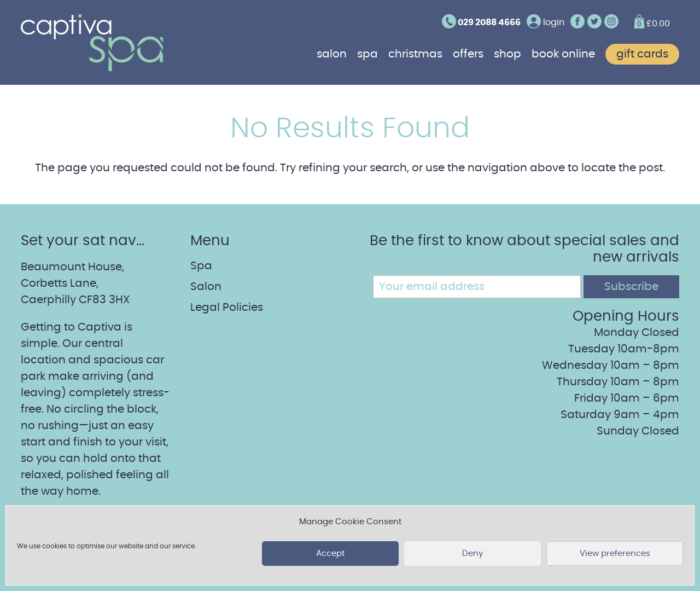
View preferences (615, 554)
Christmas (415, 54)
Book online (563, 54)
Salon (332, 54)
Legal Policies (227, 308)
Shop (507, 54)
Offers (468, 54)
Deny (472, 554)
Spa (367, 54)
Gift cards (642, 54)
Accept (330, 554)
